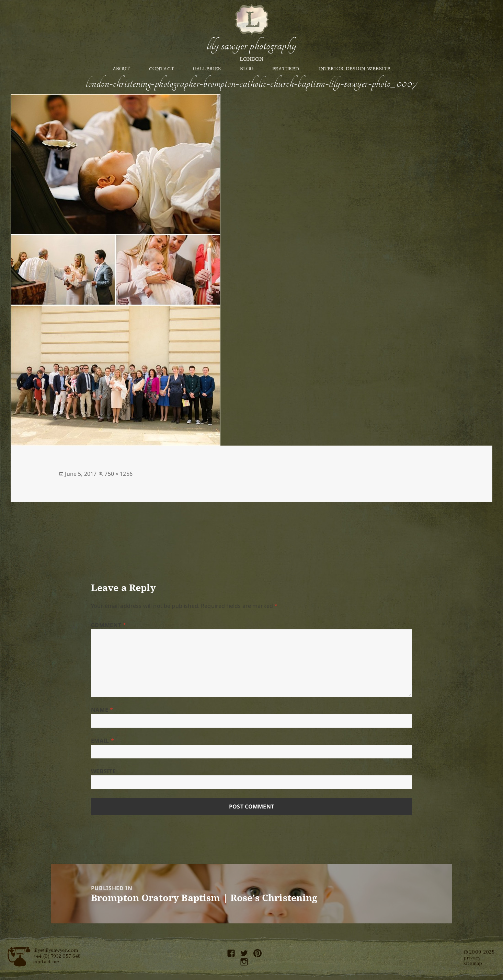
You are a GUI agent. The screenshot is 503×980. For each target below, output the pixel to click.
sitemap (473, 963)
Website (103, 771)
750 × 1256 (118, 474)
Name (102, 710)
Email (102, 741)
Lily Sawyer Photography (251, 46)
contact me (46, 961)
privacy (472, 958)
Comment (109, 625)
